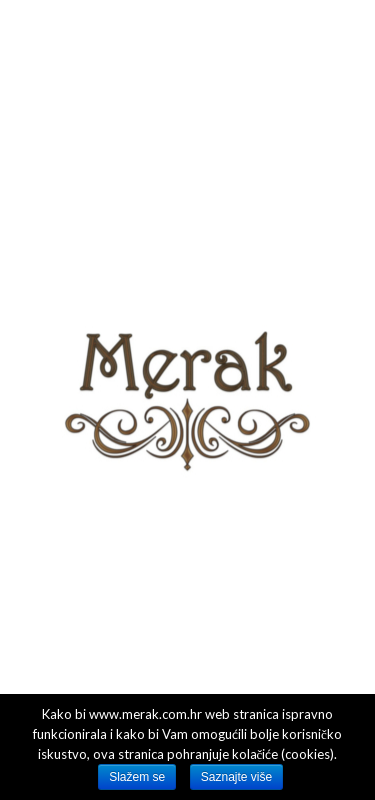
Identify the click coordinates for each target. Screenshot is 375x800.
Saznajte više (236, 777)
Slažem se (137, 777)
